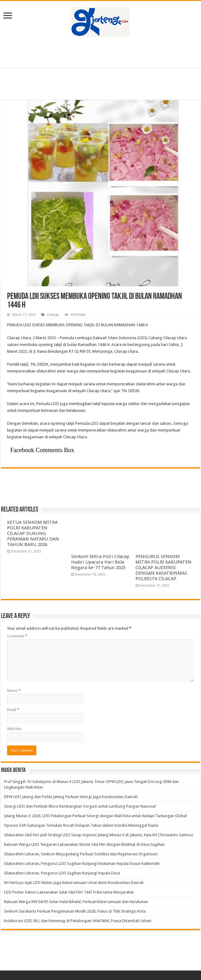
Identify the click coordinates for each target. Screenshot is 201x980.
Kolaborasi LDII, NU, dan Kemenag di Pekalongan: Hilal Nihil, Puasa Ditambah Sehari (78, 921)
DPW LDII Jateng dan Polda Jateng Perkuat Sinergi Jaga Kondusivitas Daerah (71, 797)
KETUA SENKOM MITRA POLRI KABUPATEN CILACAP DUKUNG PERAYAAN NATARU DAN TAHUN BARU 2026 (33, 533)
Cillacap (53, 315)
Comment (17, 636)
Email (13, 710)
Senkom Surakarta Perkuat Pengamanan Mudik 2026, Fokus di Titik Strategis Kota (75, 911)
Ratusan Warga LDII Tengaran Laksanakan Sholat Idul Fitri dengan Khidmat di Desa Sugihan (84, 844)
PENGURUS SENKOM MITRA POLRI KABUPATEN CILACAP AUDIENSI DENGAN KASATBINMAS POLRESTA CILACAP (163, 568)
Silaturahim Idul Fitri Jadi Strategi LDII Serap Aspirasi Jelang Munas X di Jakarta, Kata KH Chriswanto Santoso (99, 835)
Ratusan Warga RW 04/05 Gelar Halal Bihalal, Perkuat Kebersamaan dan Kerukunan (76, 902)
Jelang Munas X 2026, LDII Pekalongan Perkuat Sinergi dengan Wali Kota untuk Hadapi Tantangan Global (95, 816)
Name (14, 691)
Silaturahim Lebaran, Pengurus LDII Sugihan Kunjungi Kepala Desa (62, 873)
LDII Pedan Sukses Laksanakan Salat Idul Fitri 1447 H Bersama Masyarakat (69, 892)
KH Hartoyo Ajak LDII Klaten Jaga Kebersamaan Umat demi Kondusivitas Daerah (74, 883)
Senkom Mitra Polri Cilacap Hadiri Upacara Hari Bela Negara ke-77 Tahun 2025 (100, 562)
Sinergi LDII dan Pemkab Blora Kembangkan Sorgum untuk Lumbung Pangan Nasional (80, 806)
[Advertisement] (101, 52)
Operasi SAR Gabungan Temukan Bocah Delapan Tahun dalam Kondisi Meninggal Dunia (81, 825)
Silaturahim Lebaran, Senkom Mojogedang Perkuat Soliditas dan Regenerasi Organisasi (81, 854)
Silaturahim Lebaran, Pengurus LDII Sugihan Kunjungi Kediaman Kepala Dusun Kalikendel (82, 864)
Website (14, 729)
